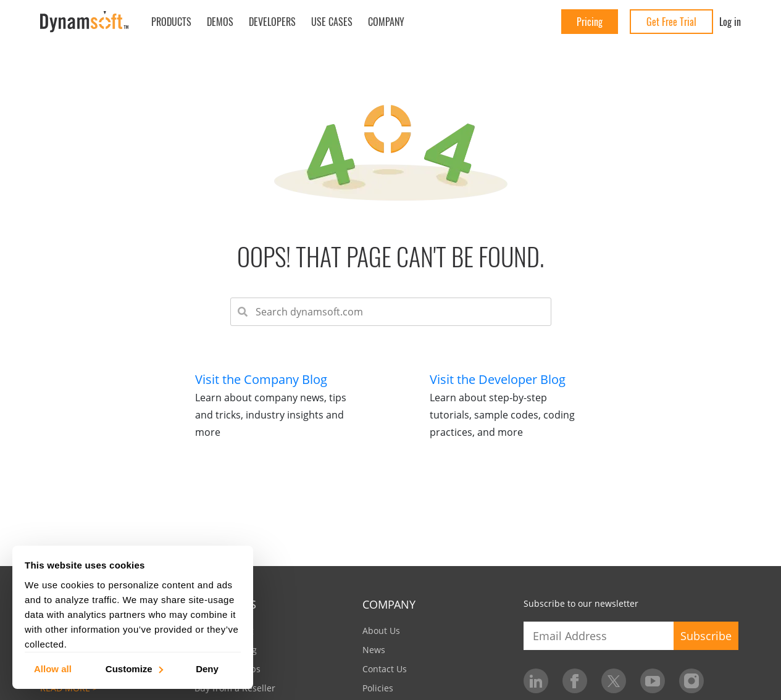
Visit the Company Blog (261, 379)
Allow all (53, 668)
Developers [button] (272, 22)
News (374, 650)
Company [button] (386, 22)
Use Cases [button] (332, 22)
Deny (207, 668)
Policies (378, 688)
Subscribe (706, 636)
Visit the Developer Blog (498, 379)
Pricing (590, 22)
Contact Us (385, 669)
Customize (134, 668)
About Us (381, 631)
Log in (730, 22)
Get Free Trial (671, 22)
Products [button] (171, 22)
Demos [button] (220, 22)
